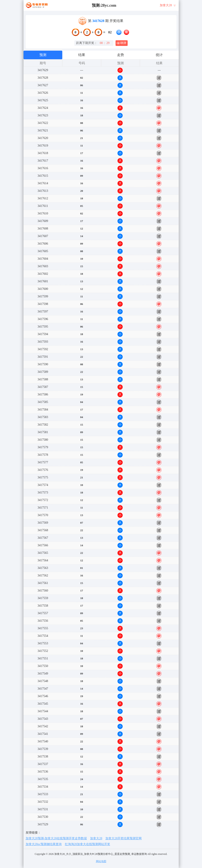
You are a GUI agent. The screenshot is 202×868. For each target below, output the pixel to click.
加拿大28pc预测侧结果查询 (44, 844)
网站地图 (101, 861)
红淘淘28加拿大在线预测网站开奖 (88, 844)
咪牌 (121, 43)
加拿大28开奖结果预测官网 (124, 838)
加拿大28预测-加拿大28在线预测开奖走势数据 (56, 838)
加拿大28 (96, 838)
